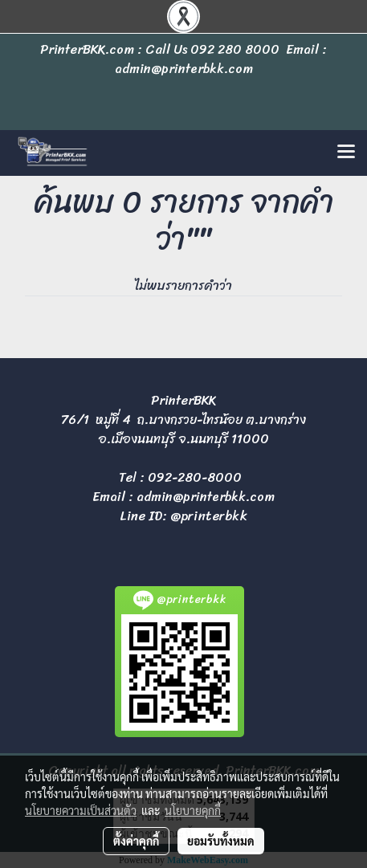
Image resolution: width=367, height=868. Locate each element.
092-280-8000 (195, 477)
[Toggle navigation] (346, 153)
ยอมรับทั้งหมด (221, 841)
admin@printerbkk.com (206, 497)
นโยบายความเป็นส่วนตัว (81, 810)
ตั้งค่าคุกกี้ (136, 841)
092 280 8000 (235, 49)
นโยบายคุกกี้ (193, 810)
